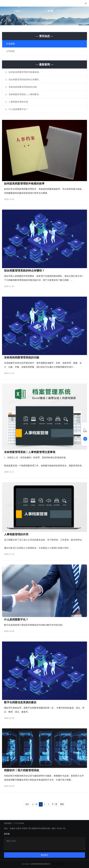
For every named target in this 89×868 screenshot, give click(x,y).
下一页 (54, 804)
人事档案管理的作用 (18, 102)
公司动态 (11, 51)
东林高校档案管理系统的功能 (23, 87)
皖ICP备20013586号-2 (60, 864)
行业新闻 (11, 44)
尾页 (62, 804)
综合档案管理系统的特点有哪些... (25, 80)
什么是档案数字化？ (18, 109)
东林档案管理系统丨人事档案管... (25, 94)
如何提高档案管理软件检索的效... (25, 72)
